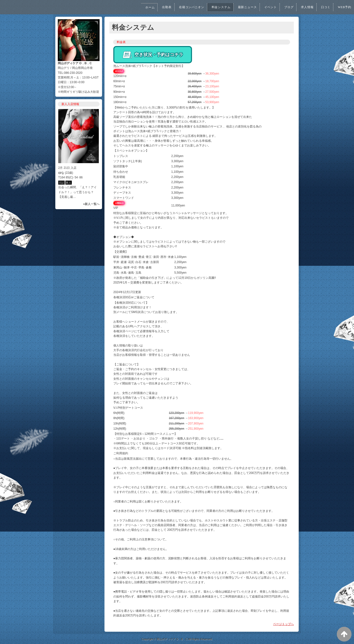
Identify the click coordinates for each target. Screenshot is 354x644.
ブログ (285, 7)
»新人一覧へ (91, 204)
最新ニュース (241, 7)
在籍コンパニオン (181, 7)
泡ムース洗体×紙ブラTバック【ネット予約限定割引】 (149, 66)
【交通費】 (121, 252)
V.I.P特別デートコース (128, 408)
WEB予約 (344, 7)
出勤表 (155, 7)
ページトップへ (283, 624)
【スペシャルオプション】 (131, 151)
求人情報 (304, 7)
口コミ (324, 7)
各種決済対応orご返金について (134, 297)
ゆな (61, 173)
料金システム (213, 7)
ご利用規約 (121, 453)
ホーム (137, 7)
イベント (265, 7)
